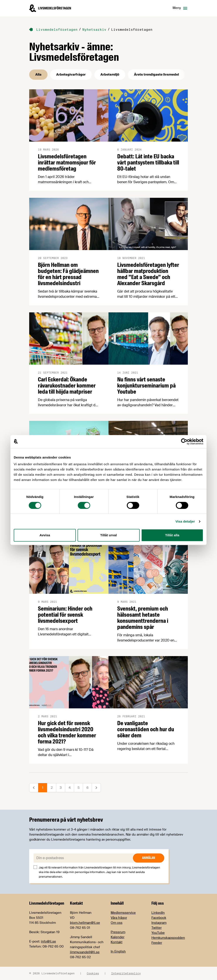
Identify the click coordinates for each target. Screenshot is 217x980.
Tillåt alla (172, 535)
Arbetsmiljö (110, 74)
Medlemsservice (123, 913)
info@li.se (48, 941)
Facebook (159, 918)
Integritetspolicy (126, 973)
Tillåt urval (108, 535)
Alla (38, 74)
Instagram (159, 923)
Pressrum (118, 932)
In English (118, 951)
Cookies (93, 973)
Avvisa (45, 535)
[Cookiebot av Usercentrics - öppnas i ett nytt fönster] (184, 442)
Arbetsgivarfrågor (71, 74)
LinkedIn (158, 913)
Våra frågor (119, 918)
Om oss (117, 923)
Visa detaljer (185, 521)
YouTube (158, 933)
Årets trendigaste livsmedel (156, 74)
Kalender (118, 937)
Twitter (157, 928)
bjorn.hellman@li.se (85, 923)
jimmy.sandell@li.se (85, 952)
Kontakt (117, 942)
